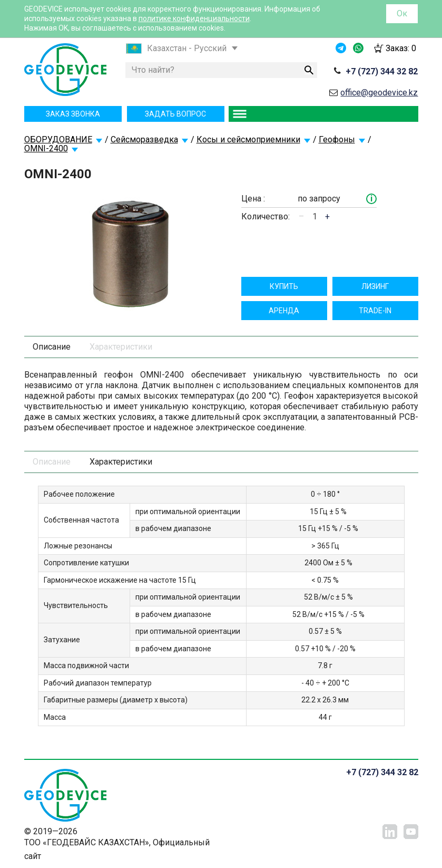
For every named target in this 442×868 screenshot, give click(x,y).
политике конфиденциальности (194, 18)
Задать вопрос (175, 114)
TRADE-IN (375, 311)
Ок (402, 13)
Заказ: (401, 48)
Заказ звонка (73, 114)
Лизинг (375, 286)
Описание (52, 347)
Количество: (266, 216)
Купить (284, 286)
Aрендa (284, 311)
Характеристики (121, 347)
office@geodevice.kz (379, 93)
